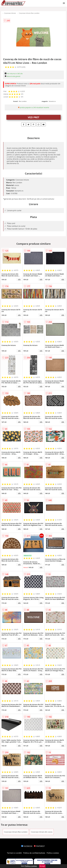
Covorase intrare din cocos (42, 832)
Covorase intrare (10, 13)
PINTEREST (39, 846)
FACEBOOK (27, 846)
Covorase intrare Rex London (29, 13)
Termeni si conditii (14, 853)
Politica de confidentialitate (34, 853)
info (19, 279)
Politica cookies (53, 853)
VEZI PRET (34, 117)
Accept (42, 866)
